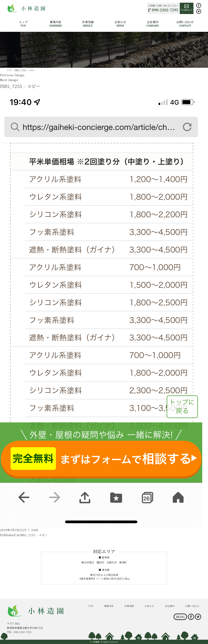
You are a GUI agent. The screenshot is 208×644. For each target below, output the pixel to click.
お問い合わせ (185, 24)
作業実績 (88, 24)
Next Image (9, 80)
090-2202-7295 (165, 10)
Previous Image (12, 75)
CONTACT (187, 8)
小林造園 (96, 642)
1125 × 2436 (29, 530)
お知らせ (120, 24)
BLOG (180, 617)
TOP (91, 606)
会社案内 (153, 24)
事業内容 (56, 24)
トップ (23, 24)
